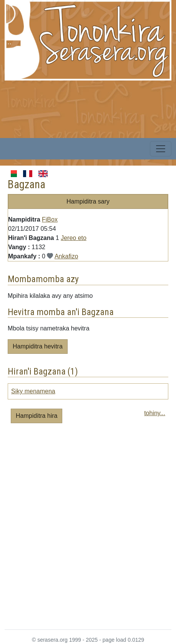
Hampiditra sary (88, 201)
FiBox (50, 219)
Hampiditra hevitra (38, 346)
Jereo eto (74, 238)
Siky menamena (33, 391)
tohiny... (155, 413)
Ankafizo (66, 256)
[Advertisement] (88, 529)
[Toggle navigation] (161, 149)
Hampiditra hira (37, 416)
